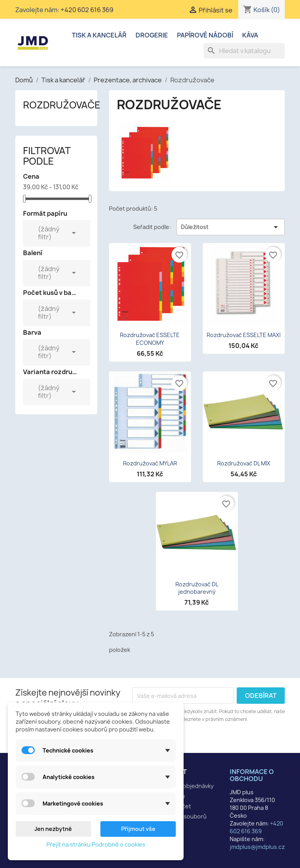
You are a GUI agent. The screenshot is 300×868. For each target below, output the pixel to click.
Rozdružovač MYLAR (150, 463)
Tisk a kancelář (99, 35)
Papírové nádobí (205, 35)
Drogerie (152, 35)
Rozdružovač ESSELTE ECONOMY (150, 339)
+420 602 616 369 (87, 10)
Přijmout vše (138, 829)
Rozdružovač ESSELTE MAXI (244, 335)
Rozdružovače (62, 105)
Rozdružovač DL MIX (244, 463)
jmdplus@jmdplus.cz (257, 847)
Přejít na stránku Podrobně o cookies (96, 844)
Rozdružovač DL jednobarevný (197, 588)
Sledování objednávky (185, 786)
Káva (250, 35)
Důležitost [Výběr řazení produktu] (231, 227)
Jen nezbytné (53, 829)
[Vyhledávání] (244, 51)
